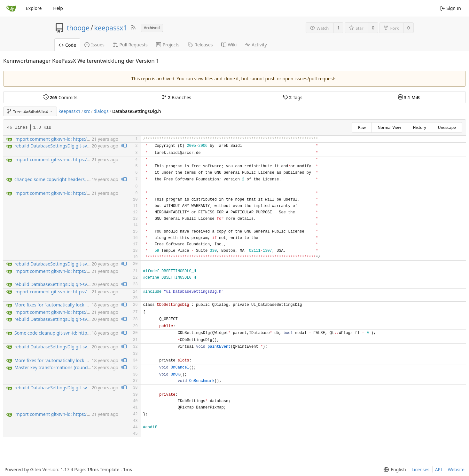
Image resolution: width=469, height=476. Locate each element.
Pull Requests (130, 45)
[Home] (11, 8)
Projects (168, 45)
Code (67, 45)
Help (58, 8)
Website (456, 469)
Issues (94, 45)
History (419, 127)
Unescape (447, 127)
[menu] (393, 470)
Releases (200, 45)
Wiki (229, 45)
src (87, 111)
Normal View (389, 127)
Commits (60, 97)
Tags (293, 97)
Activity (256, 45)
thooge (78, 28)
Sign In (451, 8)
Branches (176, 97)
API (439, 469)
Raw (362, 127)
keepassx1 (111, 28)
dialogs (101, 111)
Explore (34, 8)
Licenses (421, 469)
